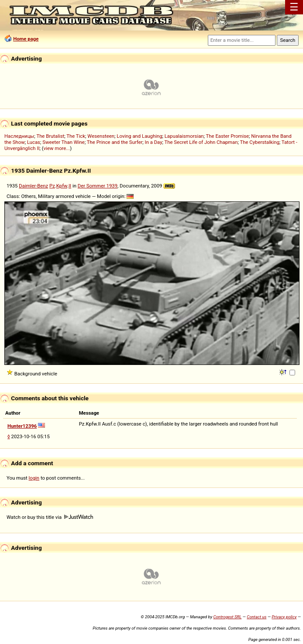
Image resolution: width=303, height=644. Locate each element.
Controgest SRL (227, 617)
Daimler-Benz (33, 186)
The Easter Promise (228, 136)
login (34, 478)
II (70, 186)
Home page (26, 39)
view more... (57, 148)
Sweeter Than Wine (64, 142)
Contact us (257, 617)
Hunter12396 (22, 426)
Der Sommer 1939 (98, 186)
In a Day (154, 142)
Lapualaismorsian (184, 136)
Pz (52, 186)
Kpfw (62, 186)
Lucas (34, 142)
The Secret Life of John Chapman (201, 142)
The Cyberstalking (259, 142)
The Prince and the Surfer (115, 142)
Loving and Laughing (139, 136)
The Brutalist (50, 136)
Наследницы (19, 136)
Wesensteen (101, 136)
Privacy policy (284, 617)
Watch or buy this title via (50, 517)
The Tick (76, 136)
